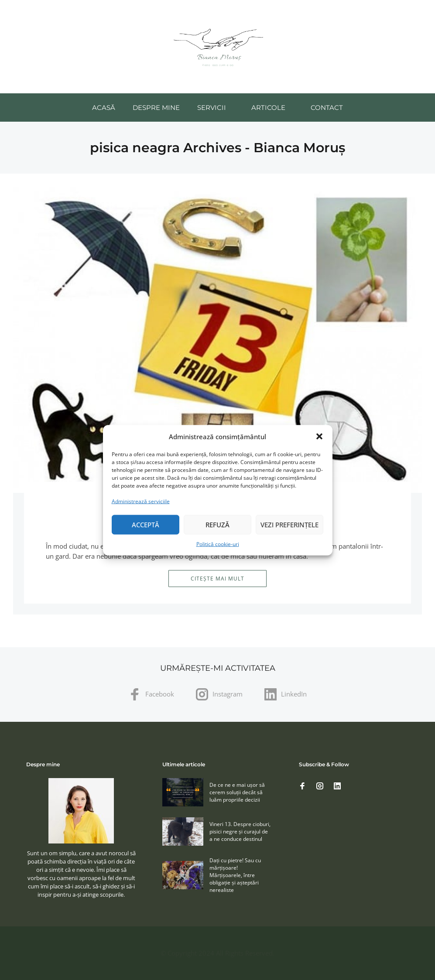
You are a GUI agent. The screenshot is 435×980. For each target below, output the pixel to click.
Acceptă (146, 525)
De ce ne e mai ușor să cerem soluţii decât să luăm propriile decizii (237, 792)
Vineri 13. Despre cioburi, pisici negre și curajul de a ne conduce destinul (240, 831)
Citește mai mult (217, 579)
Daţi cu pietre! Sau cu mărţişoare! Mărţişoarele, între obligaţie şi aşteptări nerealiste (235, 875)
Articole (268, 108)
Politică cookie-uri (218, 544)
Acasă (104, 108)
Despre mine (156, 108)
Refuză (217, 525)
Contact (327, 108)
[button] (319, 437)
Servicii (212, 108)
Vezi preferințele (289, 525)
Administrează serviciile (141, 501)
